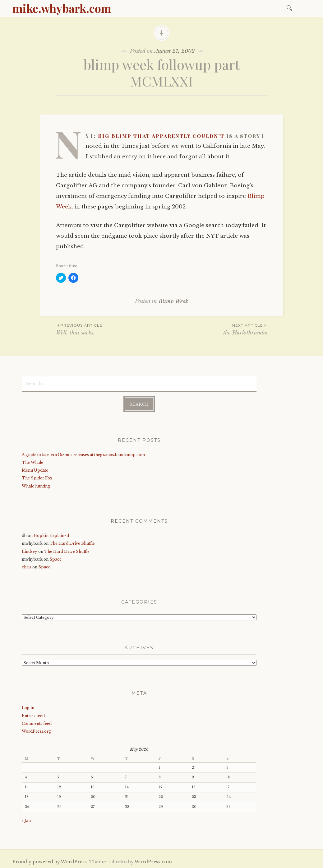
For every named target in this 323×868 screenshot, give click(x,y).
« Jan (26, 820)
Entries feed (33, 715)
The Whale (32, 462)
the (215, 329)
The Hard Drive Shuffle (72, 543)
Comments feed (37, 723)
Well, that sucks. (109, 329)
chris (27, 567)
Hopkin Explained (51, 535)
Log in (28, 707)
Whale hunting (36, 485)
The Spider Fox (37, 478)
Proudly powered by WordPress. (50, 861)
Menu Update (35, 470)
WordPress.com (153, 861)
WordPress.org (36, 731)
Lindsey (30, 551)
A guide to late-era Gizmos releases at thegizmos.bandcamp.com (83, 454)
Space (55, 559)
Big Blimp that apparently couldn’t (161, 136)
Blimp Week (173, 301)
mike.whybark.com (62, 8)
